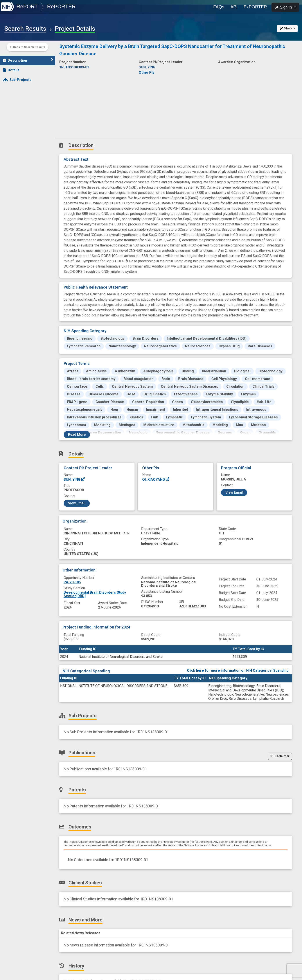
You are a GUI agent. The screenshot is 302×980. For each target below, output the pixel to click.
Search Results (25, 29)
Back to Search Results (27, 47)
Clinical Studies (19, 117)
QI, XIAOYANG (156, 479)
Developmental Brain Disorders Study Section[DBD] (95, 594)
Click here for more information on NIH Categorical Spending (238, 670)
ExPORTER (255, 7)
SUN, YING (74, 479)
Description (28, 59)
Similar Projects (20, 146)
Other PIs (147, 72)
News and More (19, 126)
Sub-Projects (17, 78)
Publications (16, 88)
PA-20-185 (72, 582)
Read (77, 435)
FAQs (219, 7)
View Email (77, 503)
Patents (12, 97)
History (12, 136)
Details (11, 69)
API (234, 7)
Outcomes (15, 107)
